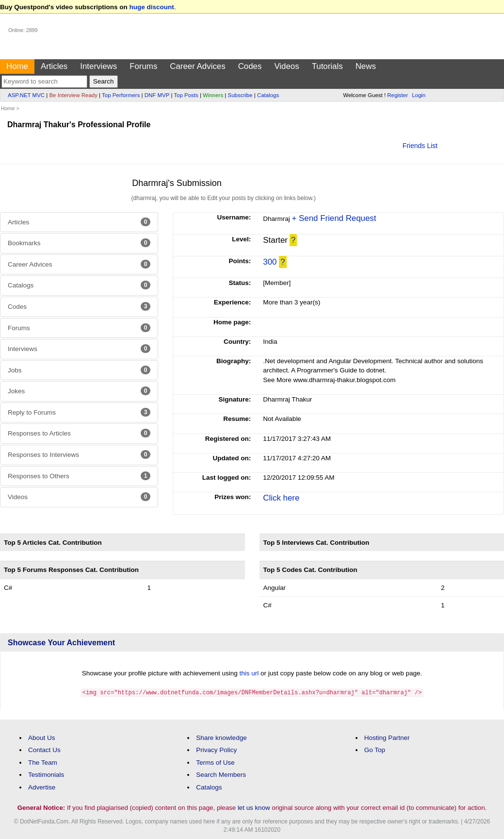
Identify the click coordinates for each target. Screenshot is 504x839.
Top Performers (121, 95)
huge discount (152, 7)
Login (419, 95)
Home (17, 66)
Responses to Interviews (79, 454)
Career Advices (197, 66)
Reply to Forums (79, 412)
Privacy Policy (216, 749)
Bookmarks (79, 243)
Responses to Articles (79, 433)
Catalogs (268, 95)
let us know (254, 807)
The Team (43, 762)
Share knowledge (221, 737)
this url (249, 673)
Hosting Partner (387, 737)
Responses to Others (79, 476)
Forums (143, 66)
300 (270, 262)
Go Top (375, 749)
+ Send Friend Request (334, 218)
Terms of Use (215, 762)
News (366, 66)
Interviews (98, 66)
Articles (54, 66)
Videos (286, 66)
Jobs (79, 370)
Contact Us (44, 749)
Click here (281, 498)
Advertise (42, 787)
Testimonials (46, 774)
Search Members (221, 774)
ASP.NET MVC (26, 95)
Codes (250, 66)
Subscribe (240, 95)
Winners (213, 95)
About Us (42, 737)
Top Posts (186, 95)
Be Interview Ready (73, 95)
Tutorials (327, 66)
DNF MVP (157, 95)
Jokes (79, 391)
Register (398, 95)
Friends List (420, 146)
